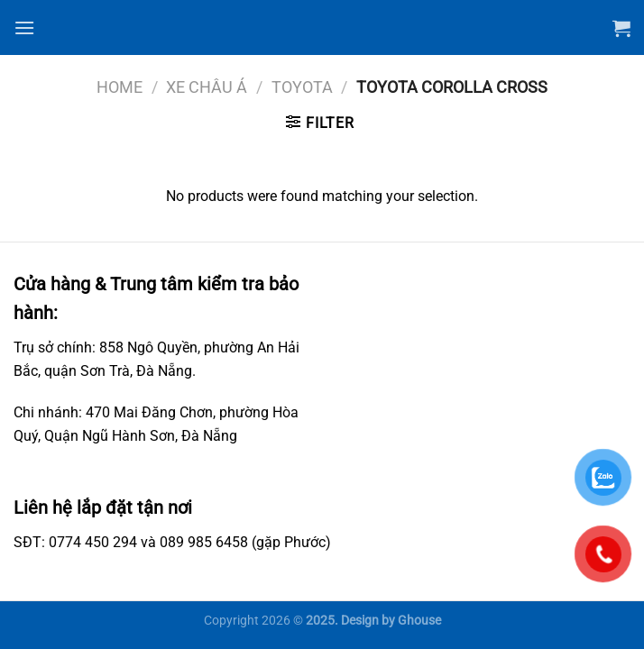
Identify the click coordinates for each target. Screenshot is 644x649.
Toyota (302, 87)
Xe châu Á (207, 87)
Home (120, 87)
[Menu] (24, 27)
